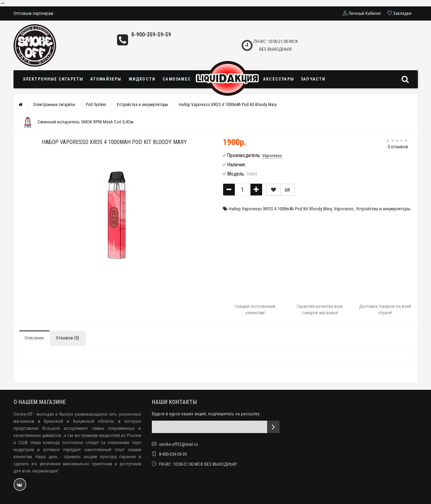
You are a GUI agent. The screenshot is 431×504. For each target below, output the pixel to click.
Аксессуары (278, 79)
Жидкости (142, 79)
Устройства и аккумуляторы (142, 105)
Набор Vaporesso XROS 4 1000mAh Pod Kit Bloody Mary (228, 105)
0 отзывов (398, 147)
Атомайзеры (106, 79)
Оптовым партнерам (33, 13)
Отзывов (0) (67, 338)
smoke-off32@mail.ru (178, 444)
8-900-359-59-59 (151, 35)
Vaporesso (344, 209)
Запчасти (313, 79)
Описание (34, 338)
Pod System (96, 105)
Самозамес (177, 79)
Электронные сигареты (53, 79)
